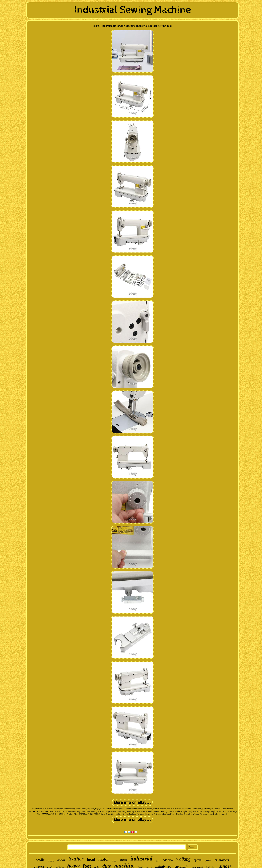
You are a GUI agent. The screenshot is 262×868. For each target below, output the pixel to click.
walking (183, 859)
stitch (123, 860)
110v (158, 861)
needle (40, 860)
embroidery (222, 860)
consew (168, 860)
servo (61, 860)
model (114, 861)
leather (76, 859)
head (91, 859)
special (198, 860)
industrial (141, 859)
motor (104, 859)
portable (51, 861)
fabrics (208, 860)
